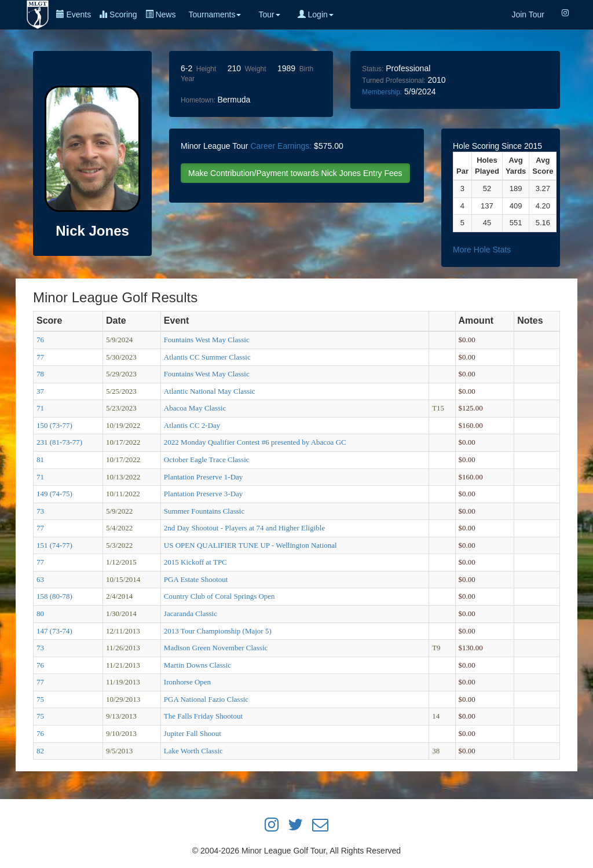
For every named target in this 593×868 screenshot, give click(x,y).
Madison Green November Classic (216, 648)
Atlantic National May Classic (210, 391)
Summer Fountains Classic (204, 511)
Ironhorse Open (187, 682)
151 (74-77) (54, 545)
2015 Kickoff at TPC (195, 562)
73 (40, 511)
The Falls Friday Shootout (203, 716)
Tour (269, 14)
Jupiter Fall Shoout (193, 733)
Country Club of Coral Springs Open (219, 596)
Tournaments (215, 14)
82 (40, 751)
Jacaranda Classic (191, 614)
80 (40, 614)
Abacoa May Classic (195, 408)
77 (40, 357)
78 (40, 374)
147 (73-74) (54, 631)
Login (316, 14)
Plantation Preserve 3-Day (203, 494)
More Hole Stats (482, 250)
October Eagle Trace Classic (207, 459)
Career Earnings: (281, 146)
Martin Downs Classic (197, 665)
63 (40, 579)
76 (40, 340)
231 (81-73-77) (59, 442)
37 (40, 391)
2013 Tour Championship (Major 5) (218, 631)
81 (40, 459)
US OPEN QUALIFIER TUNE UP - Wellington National (250, 545)
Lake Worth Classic (193, 751)
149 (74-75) (54, 494)
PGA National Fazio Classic (206, 699)
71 (40, 408)
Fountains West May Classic (207, 340)
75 (40, 699)
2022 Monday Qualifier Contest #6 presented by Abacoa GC (255, 442)
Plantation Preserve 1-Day (203, 477)
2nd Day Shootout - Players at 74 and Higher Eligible (244, 528)
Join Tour (528, 14)
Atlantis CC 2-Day (192, 425)
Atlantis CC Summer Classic (207, 357)
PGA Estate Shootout (196, 579)
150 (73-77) (54, 425)
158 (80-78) (54, 596)
